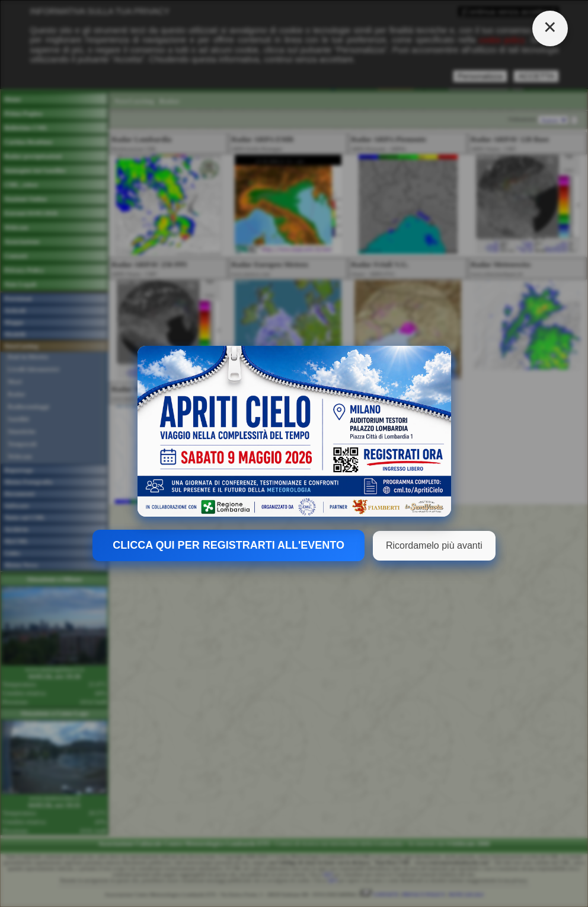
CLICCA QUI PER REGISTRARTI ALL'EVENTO (229, 545)
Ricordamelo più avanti (434, 545)
